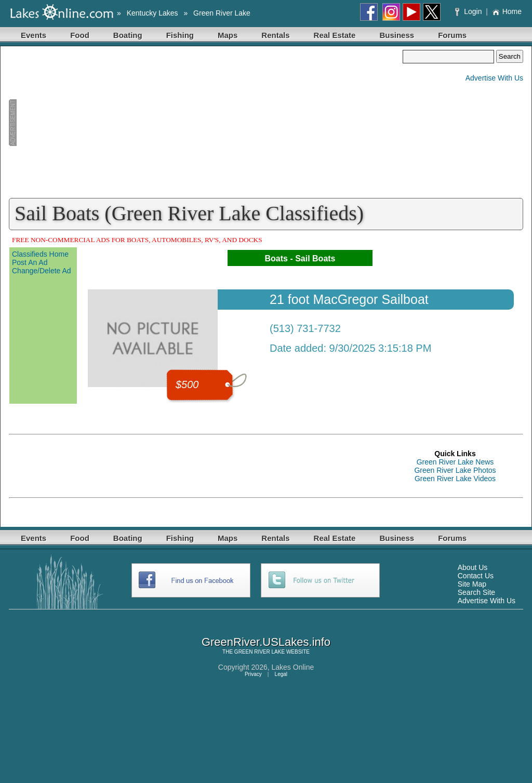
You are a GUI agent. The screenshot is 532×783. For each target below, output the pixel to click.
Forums (452, 35)
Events (34, 35)
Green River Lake (222, 13)
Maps (228, 35)
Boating (128, 35)
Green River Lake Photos (455, 470)
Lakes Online (293, 667)
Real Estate (335, 35)
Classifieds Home (40, 254)
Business (397, 35)
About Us (473, 567)
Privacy (253, 674)
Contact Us (476, 576)
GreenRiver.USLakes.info (266, 642)
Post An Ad (30, 262)
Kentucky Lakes (152, 13)
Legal (281, 674)
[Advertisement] (206, 123)
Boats (276, 258)
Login (469, 11)
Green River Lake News (455, 462)
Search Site (476, 592)
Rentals (275, 35)
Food (80, 35)
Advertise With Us (494, 78)
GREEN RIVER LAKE (260, 652)
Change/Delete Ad (42, 271)
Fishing (180, 35)
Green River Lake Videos (455, 479)
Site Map (472, 584)
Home (507, 11)
